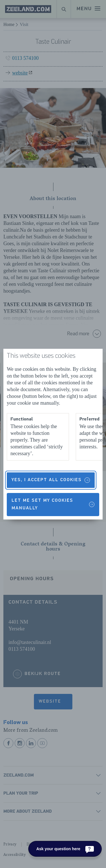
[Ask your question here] (65, 849)
